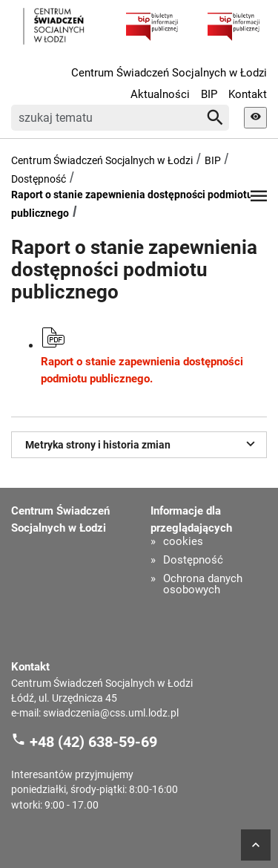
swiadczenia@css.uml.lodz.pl (111, 713)
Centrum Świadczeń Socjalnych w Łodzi (169, 73)
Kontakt (248, 94)
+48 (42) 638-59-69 (93, 742)
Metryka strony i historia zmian (142, 443)
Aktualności (160, 94)
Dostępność (39, 179)
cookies (183, 542)
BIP (209, 94)
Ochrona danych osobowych (203, 584)
